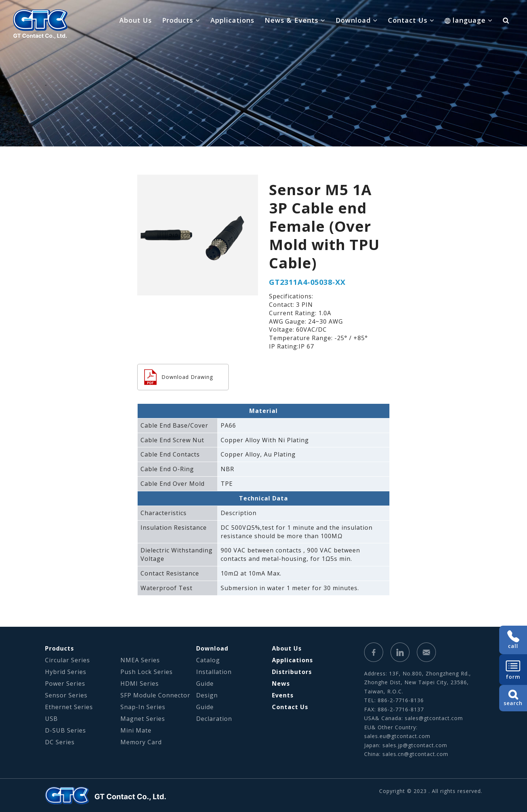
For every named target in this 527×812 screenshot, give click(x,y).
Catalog (208, 660)
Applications (232, 20)
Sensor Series (66, 695)
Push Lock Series (147, 672)
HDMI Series (140, 684)
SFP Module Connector (155, 695)
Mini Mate (136, 730)
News (281, 684)
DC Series (60, 742)
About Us (136, 20)
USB (51, 719)
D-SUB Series (66, 730)
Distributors (292, 672)
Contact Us (290, 707)
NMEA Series (140, 660)
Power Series (65, 684)
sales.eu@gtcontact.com (397, 736)
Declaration (214, 719)
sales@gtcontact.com (434, 718)
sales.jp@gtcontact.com (415, 745)
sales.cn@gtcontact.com (415, 754)
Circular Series (68, 660)
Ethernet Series (69, 707)
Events (283, 695)
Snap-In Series (143, 707)
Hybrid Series (66, 672)
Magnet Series (143, 719)
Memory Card (141, 742)
